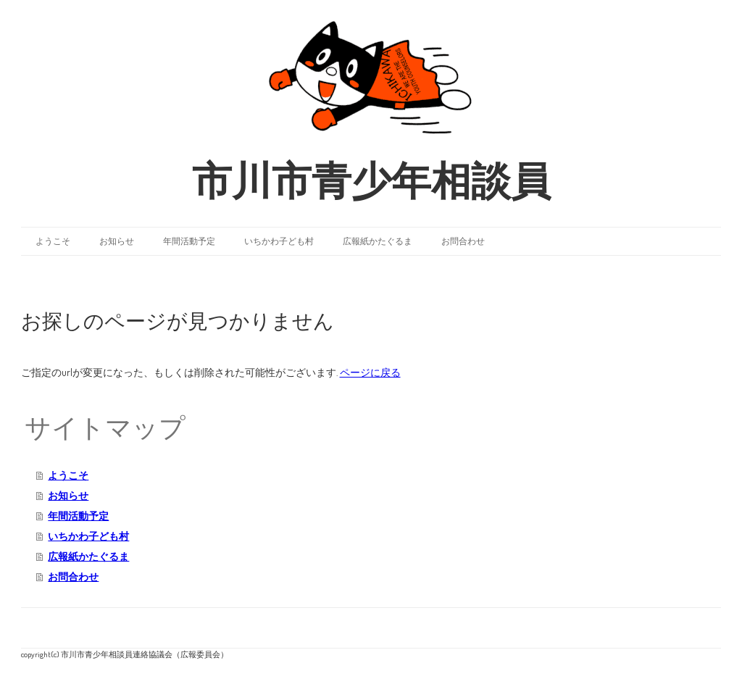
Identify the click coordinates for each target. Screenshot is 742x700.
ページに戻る (370, 372)
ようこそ (53, 241)
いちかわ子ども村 (279, 241)
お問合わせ (463, 241)
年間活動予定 (189, 241)
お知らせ (117, 241)
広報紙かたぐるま (378, 241)
